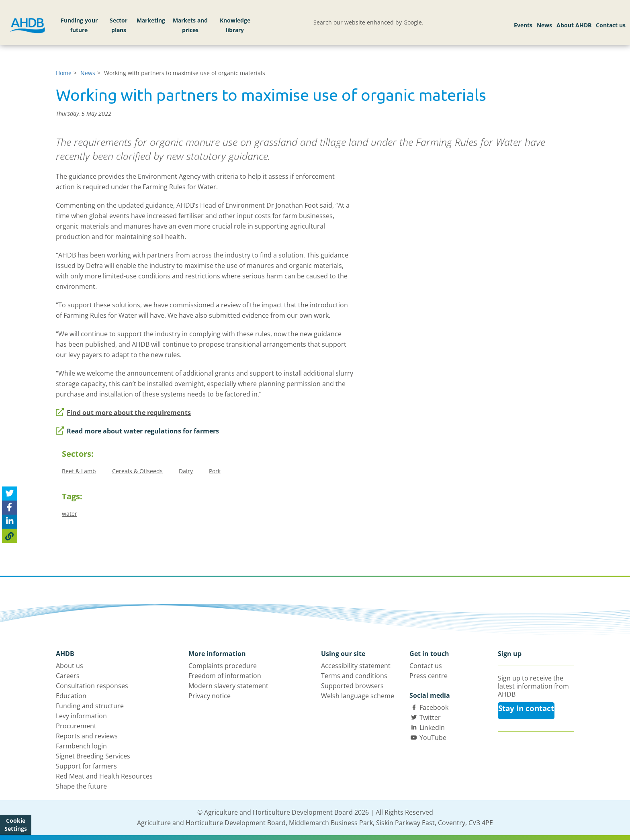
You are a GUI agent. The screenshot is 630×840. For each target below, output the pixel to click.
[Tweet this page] (10, 494)
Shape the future (81, 786)
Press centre (429, 676)
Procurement (76, 726)
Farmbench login (81, 746)
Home (64, 73)
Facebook (434, 707)
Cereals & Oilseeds (137, 471)
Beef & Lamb (79, 471)
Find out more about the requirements (123, 413)
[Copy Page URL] (10, 536)
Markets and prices (190, 25)
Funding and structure (90, 706)
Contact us (611, 25)
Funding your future (79, 25)
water (70, 514)
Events (523, 25)
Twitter (430, 717)
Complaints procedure (223, 666)
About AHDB (574, 25)
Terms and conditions (354, 676)
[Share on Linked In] (10, 522)
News (544, 25)
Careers (68, 676)
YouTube (433, 738)
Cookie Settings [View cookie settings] (16, 825)
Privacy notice (210, 696)
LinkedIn (432, 728)
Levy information (81, 716)
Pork (215, 471)
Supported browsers (352, 686)
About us (70, 666)
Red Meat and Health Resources (104, 776)
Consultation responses (92, 686)
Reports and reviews (87, 736)
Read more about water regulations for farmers (137, 431)
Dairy (186, 471)
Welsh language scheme (358, 696)
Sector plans (119, 25)
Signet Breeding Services (93, 756)
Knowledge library (235, 25)
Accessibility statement (356, 666)
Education (71, 696)
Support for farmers (86, 766)
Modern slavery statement (228, 686)
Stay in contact (526, 708)
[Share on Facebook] (10, 508)
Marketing (151, 20)
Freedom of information (225, 676)
